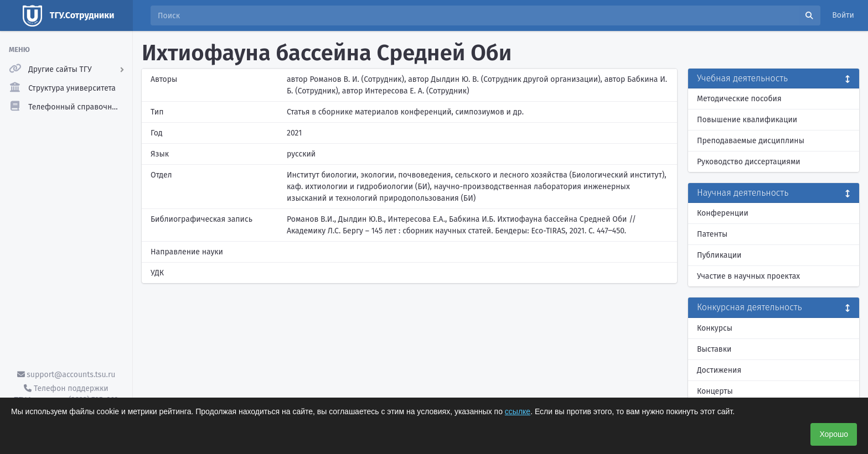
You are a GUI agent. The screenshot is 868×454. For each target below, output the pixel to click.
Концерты (715, 391)
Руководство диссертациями (749, 162)
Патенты (712, 234)
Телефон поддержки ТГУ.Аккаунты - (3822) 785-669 (66, 394)
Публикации (719, 255)
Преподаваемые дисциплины (751, 141)
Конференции (723, 213)
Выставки (714, 349)
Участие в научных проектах (748, 276)
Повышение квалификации (747, 120)
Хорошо (834, 434)
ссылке (518, 411)
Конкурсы (715, 328)
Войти (843, 15)
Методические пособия (739, 99)
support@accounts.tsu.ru (66, 375)
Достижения (719, 370)
